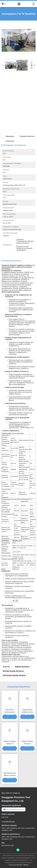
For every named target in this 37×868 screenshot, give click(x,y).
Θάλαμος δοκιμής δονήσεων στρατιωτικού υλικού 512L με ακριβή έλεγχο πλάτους (10, 743)
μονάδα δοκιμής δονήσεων (13, 671)
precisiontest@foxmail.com (14, 809)
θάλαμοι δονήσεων (22, 667)
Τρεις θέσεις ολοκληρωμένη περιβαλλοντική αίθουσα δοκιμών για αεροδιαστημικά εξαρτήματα (10, 711)
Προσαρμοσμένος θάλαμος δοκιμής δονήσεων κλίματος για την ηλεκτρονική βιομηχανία (10, 774)
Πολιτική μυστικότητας (15, 865)
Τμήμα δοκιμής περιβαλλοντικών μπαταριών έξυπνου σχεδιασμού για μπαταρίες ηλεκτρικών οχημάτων (27, 711)
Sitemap (26, 865)
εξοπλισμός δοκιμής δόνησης (14, 675)
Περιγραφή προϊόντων (27, 136)
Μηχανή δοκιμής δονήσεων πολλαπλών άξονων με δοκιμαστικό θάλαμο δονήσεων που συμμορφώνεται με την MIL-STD (27, 743)
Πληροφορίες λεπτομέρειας (10, 137)
